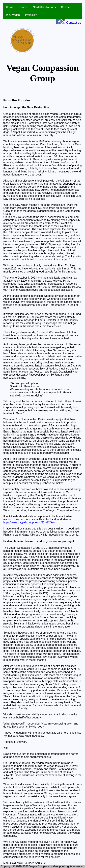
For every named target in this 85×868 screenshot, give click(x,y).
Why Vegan (13, 15)
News (23, 7)
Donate (65, 7)
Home (10, 7)
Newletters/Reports (44, 7)
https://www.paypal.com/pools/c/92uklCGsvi (29, 523)
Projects (31, 15)
